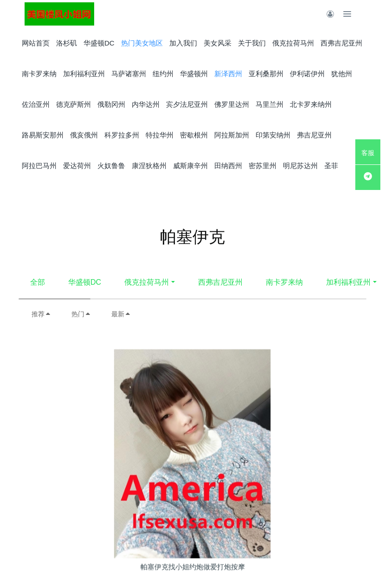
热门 (81, 314)
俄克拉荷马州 (147, 282)
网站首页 (36, 43)
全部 (38, 282)
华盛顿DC (85, 282)
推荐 (41, 314)
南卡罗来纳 (284, 282)
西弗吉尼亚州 (220, 282)
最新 (121, 314)
